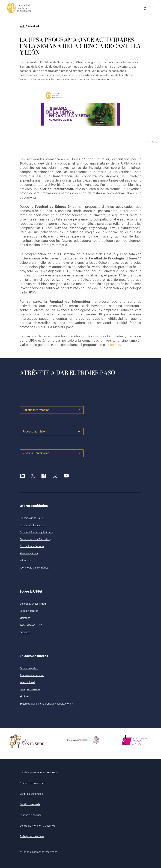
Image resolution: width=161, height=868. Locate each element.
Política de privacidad (32, 783)
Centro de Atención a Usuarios (37, 826)
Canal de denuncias (31, 794)
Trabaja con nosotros (32, 836)
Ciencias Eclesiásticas (33, 525)
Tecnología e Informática (34, 568)
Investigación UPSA (31, 625)
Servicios (25, 632)
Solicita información (51, 410)
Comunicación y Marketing (35, 539)
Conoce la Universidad (33, 604)
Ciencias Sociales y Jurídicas (36, 532)
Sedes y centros (29, 611)
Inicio (22, 26)
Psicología (26, 561)
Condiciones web (30, 805)
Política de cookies (31, 815)
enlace (115, 345)
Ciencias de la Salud (32, 518)
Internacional (27, 683)
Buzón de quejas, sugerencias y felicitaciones (46, 704)
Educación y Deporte (32, 547)
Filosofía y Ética (29, 554)
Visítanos (25, 618)
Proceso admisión (51, 432)
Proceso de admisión (32, 675)
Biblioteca (26, 697)
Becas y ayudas (29, 668)
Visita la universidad (51, 453)
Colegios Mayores (30, 690)
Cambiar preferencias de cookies (39, 773)
